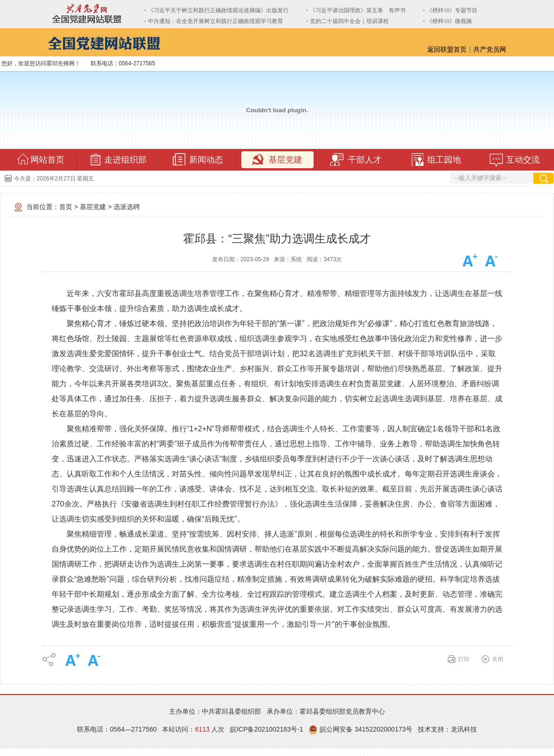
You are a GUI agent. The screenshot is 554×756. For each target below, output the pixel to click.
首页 (66, 207)
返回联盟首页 (447, 49)
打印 (464, 659)
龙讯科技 (464, 729)
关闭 (498, 659)
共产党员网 (490, 49)
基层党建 (93, 207)
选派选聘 (127, 207)
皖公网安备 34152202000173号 (360, 729)
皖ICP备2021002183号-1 (267, 729)
